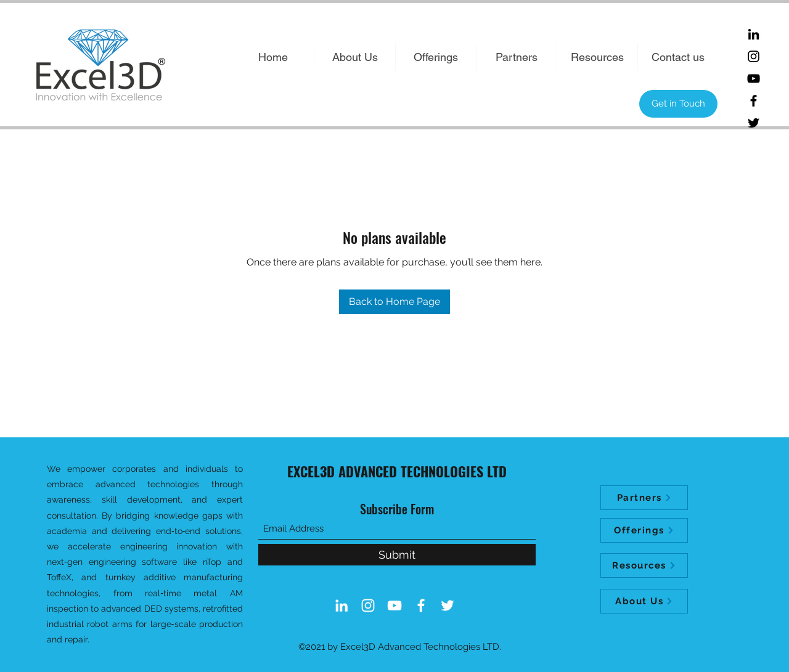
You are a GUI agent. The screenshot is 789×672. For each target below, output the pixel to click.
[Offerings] (644, 530)
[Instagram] (754, 56)
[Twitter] (754, 123)
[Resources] (644, 565)
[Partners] (644, 498)
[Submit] (397, 555)
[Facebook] (754, 101)
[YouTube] (754, 79)
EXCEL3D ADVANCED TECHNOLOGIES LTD (397, 471)
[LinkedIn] (754, 34)
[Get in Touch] (678, 104)
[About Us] (644, 601)
